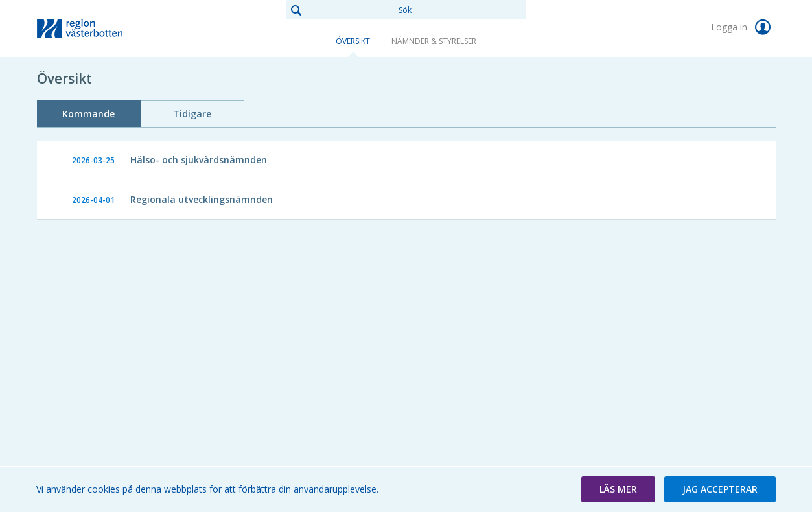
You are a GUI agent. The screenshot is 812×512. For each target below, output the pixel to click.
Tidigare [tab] (192, 114)
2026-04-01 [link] (93, 200)
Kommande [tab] (88, 114)
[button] (618, 489)
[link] (102, 29)
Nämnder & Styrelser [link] (434, 41)
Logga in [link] (743, 27)
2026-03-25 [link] (93, 160)
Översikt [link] (353, 41)
